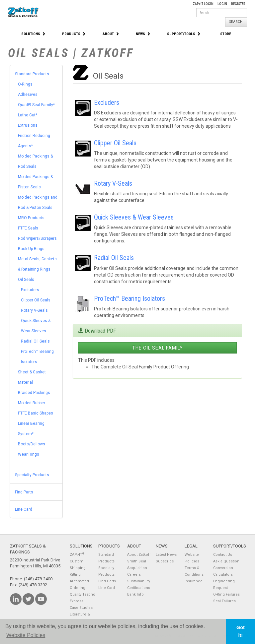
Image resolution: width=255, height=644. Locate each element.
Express (77, 601)
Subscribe (165, 561)
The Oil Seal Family (158, 348)
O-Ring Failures (226, 594)
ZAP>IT (77, 555)
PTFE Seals (28, 228)
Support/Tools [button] (184, 34)
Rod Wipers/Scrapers (37, 238)
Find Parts (24, 492)
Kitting (75, 575)
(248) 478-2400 (38, 579)
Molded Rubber (32, 403)
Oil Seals (26, 280)
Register (238, 4)
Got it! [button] (241, 631)
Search (236, 22)
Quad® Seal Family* (36, 105)
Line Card (24, 509)
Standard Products (32, 74)
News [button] (143, 34)
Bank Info (135, 594)
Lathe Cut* (28, 115)
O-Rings (25, 84)
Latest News (166, 555)
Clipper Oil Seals (36, 300)
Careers (134, 575)
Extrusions (28, 125)
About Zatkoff (139, 555)
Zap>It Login (203, 4)
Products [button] (74, 34)
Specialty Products (32, 475)
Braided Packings (34, 393)
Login (222, 4)
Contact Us (223, 555)
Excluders (30, 290)
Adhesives (28, 95)
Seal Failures (224, 601)
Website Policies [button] (26, 635)
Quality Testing (83, 594)
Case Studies (81, 608)
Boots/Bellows (32, 444)
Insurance (194, 581)
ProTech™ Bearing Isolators (129, 298)
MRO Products (31, 218)
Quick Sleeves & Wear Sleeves (134, 217)
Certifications (139, 588)
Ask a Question (226, 561)
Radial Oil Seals (35, 341)
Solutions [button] (33, 34)
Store (226, 34)
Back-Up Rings (31, 249)
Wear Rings (29, 454)
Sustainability (139, 581)
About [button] (111, 34)
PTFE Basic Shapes (36, 413)
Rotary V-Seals (34, 310)
